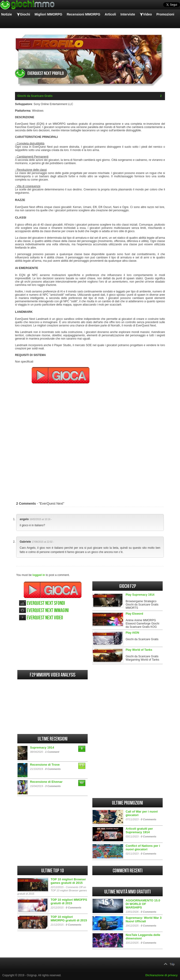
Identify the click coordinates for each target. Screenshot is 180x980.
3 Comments (53, 786)
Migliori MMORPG (48, 14)
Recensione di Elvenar (46, 782)
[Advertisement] (90, 440)
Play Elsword (134, 614)
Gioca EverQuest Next (53, 590)
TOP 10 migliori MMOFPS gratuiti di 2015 (69, 901)
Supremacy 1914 (42, 747)
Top (172, 964)
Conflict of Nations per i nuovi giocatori (143, 848)
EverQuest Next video (45, 618)
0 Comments (53, 769)
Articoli (110, 14)
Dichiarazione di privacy (162, 975)
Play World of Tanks (139, 650)
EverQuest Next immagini (48, 611)
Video (147, 14)
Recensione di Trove (45, 765)
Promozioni (165, 14)
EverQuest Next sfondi (46, 603)
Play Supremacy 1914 (140, 595)
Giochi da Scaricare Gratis (35, 96)
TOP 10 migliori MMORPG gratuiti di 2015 (69, 919)
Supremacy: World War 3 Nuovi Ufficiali (144, 919)
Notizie (7, 14)
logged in (39, 575)
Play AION (132, 633)
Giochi (25, 14)
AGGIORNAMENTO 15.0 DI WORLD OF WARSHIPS (143, 904)
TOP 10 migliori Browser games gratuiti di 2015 (68, 881)
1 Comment (52, 752)
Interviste (128, 14)
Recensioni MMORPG (84, 14)
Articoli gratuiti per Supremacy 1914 (139, 830)
